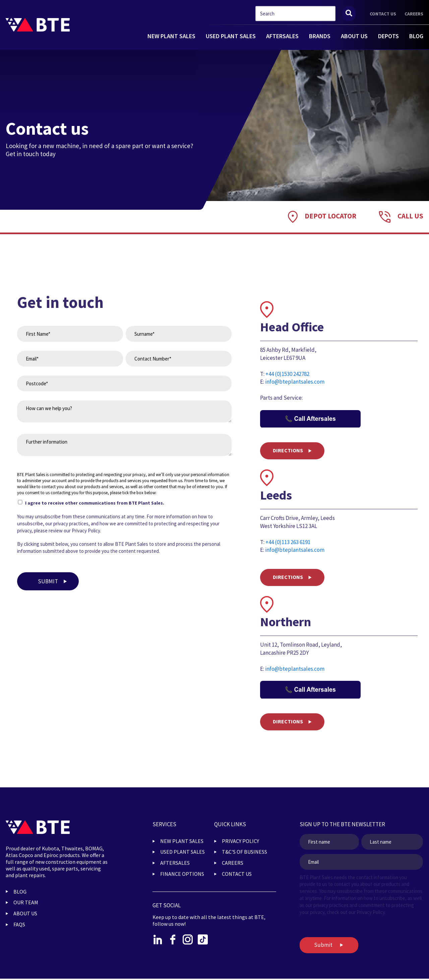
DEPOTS (388, 36)
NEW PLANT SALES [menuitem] (182, 841)
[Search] (349, 14)
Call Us (410, 216)
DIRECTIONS (288, 450)
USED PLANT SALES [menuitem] (182, 852)
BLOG (416, 36)
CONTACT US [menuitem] (237, 874)
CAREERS (414, 14)
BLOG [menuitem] (20, 892)
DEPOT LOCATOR (330, 216)
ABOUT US (354, 36)
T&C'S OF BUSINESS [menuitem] (244, 852)
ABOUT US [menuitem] (25, 913)
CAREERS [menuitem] (233, 863)
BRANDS (320, 36)
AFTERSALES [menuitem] (175, 863)
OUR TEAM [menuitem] (26, 902)
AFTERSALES (282, 36)
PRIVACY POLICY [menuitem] (240, 841)
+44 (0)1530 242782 (287, 374)
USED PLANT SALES (231, 36)
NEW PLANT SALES (171, 36)
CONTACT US (383, 14)
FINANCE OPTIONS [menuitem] (182, 874)
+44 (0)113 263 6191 (288, 542)
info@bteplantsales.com (295, 382)
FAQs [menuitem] (19, 924)
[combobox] (295, 14)
